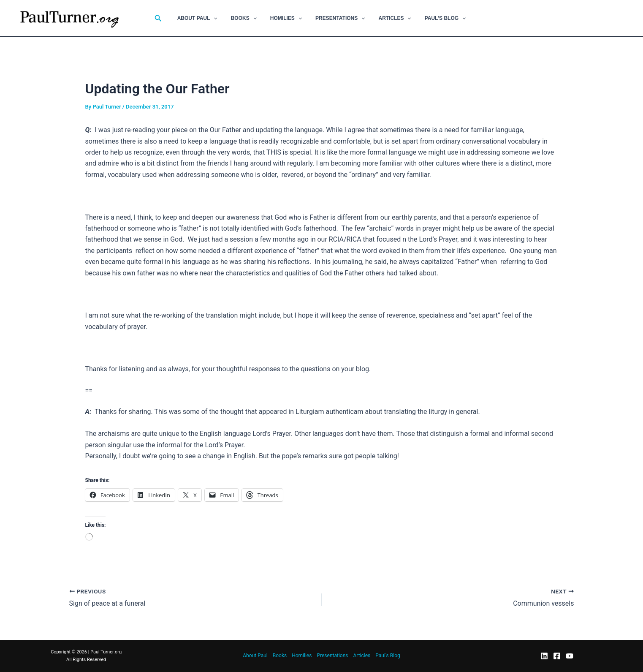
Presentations (338, 18)
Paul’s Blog (437, 18)
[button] (168, 18)
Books (249, 18)
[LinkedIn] (544, 656)
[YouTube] (570, 656)
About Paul (206, 18)
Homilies (288, 18)
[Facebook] (557, 656)
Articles (389, 18)
